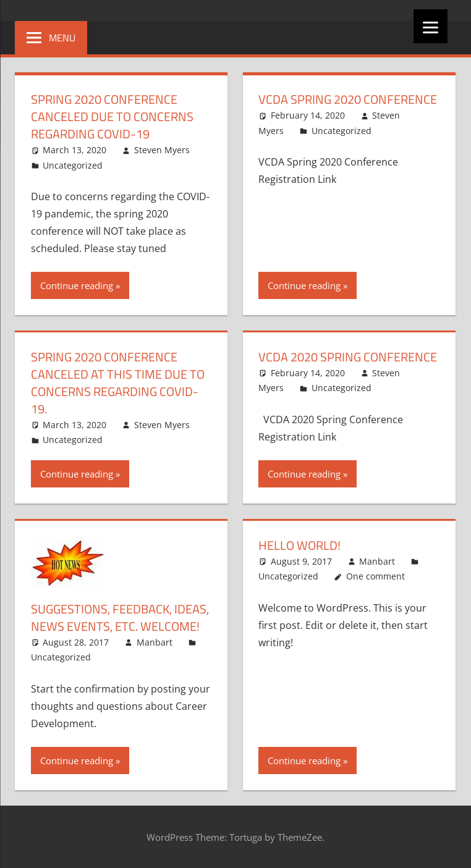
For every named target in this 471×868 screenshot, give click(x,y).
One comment (376, 576)
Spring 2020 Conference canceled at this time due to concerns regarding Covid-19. (118, 383)
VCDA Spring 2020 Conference (348, 99)
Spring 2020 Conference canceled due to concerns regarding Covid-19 (112, 116)
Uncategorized (73, 165)
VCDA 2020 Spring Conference (348, 357)
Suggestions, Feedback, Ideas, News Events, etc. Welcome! (120, 617)
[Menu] (431, 26)
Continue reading (77, 285)
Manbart (155, 642)
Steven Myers (162, 150)
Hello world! (299, 545)
